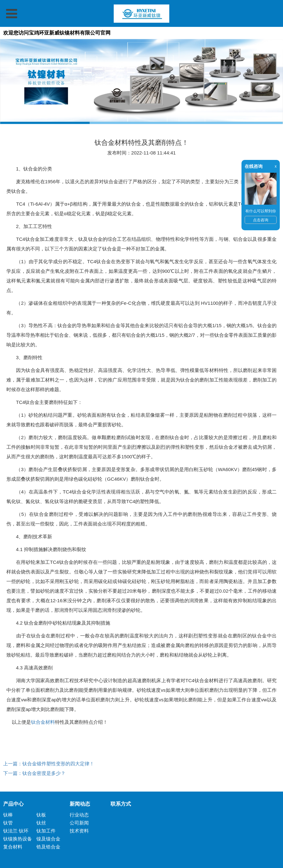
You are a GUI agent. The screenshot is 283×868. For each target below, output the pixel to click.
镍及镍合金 (48, 839)
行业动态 (79, 815)
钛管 (8, 823)
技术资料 (79, 831)
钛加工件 (46, 831)
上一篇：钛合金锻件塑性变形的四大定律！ (49, 764)
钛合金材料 (43, 722)
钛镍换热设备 (18, 839)
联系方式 (118, 804)
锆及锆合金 (48, 847)
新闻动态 (80, 804)
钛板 (41, 815)
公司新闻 (79, 823)
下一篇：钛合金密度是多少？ (34, 773)
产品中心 (13, 804)
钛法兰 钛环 (16, 831)
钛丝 (41, 823)
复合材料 (13, 847)
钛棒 (8, 815)
